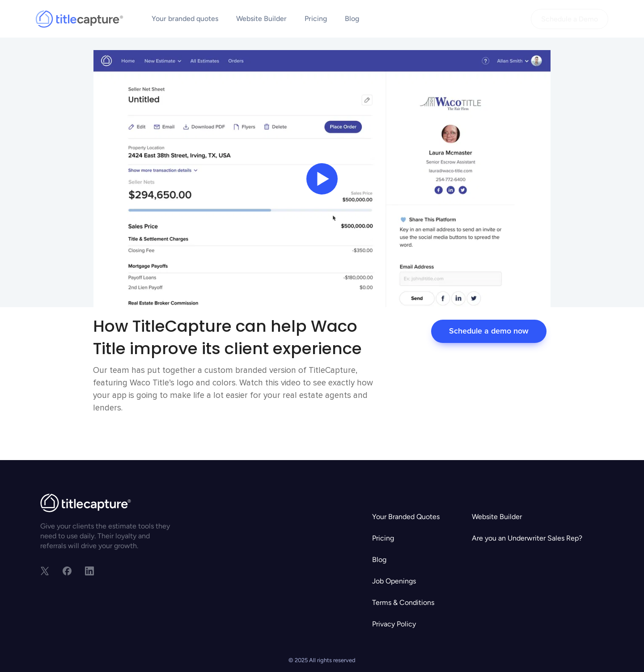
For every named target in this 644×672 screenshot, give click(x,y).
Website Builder (261, 19)
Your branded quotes (185, 19)
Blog (352, 19)
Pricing (316, 19)
